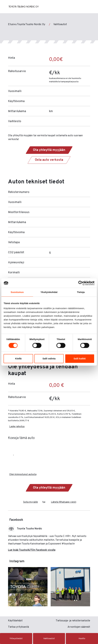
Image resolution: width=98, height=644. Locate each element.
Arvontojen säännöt (79, 627)
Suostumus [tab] (17, 292)
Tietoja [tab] (81, 292)
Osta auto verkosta (49, 160)
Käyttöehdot (15, 621)
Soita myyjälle (31, 502)
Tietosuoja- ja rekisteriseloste (73, 621)
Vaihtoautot (60, 24)
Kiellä (18, 359)
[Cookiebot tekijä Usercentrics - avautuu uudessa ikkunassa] (81, 283)
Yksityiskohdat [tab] (49, 292)
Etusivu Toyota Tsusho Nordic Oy (27, 24)
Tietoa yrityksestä (18, 627)
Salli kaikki (80, 359)
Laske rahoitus (17, 427)
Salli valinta (49, 359)
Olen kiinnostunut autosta (23, 475)
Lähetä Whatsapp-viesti (64, 502)
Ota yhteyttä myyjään (49, 150)
